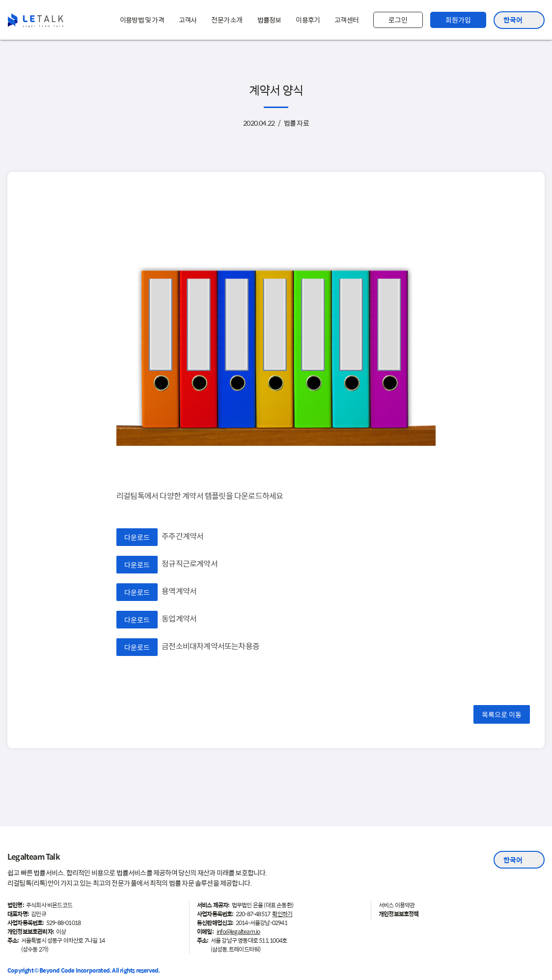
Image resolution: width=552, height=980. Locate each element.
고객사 (188, 20)
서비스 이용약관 (397, 905)
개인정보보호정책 (399, 914)
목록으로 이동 (502, 714)
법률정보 (269, 20)
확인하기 (282, 914)
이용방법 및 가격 (142, 20)
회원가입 (458, 20)
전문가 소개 (227, 20)
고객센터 (346, 20)
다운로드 (137, 537)
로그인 (398, 20)
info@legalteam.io (238, 931)
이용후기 (308, 20)
